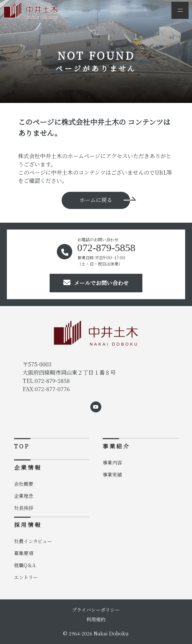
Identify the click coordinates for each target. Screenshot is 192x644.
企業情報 (28, 467)
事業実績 (112, 475)
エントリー (26, 577)
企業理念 (24, 496)
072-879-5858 (52, 381)
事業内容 (112, 462)
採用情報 (28, 525)
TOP (22, 446)
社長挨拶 (24, 508)
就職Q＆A (25, 565)
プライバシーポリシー (96, 610)
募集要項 (24, 553)
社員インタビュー (33, 541)
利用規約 (96, 619)
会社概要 (24, 484)
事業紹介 (116, 446)
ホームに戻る (96, 200)
